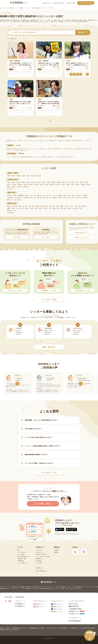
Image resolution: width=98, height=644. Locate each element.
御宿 (30, 206)
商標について (16, 630)
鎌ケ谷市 (31, 184)
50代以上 (86, 197)
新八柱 (18, 208)
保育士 (15, 195)
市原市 (86, 182)
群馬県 (18, 176)
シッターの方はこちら (87, 3)
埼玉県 (23, 176)
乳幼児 (65, 197)
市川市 (18, 182)
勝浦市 (81, 182)
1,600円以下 (10, 197)
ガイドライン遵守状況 (63, 628)
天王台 (32, 208)
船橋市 (23, 182)
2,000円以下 (18, 197)
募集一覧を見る (52, 347)
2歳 (38, 197)
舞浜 (58, 208)
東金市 (63, 182)
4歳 (44, 197)
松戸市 (39, 182)
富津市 (41, 184)
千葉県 (28, 176)
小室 (76, 206)
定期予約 (9, 195)
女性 (68, 195)
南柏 (65, 208)
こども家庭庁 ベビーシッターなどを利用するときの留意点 (82, 628)
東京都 (33, 176)
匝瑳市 (89, 184)
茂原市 (49, 182)
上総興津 (37, 206)
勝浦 (42, 206)
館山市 (28, 182)
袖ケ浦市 (58, 184)
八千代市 (14, 184)
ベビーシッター (43, 20)
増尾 (61, 208)
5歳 (47, 197)
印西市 (68, 184)
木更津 (62, 206)
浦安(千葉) (15, 206)
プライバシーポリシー (51, 628)
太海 (50, 208)
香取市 (9, 187)
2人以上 (73, 195)
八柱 (81, 208)
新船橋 (9, 208)
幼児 (69, 197)
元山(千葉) (75, 208)
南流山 (69, 208)
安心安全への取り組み (58, 3)
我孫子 (9, 206)
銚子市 (14, 182)
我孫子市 (20, 184)
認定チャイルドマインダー (44, 195)
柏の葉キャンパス (12, 211)
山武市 (14, 187)
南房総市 (83, 184)
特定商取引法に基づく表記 (6, 630)
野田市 (44, 182)
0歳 (32, 197)
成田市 (53, 182)
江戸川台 (25, 206)
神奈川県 (38, 176)
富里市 (78, 184)
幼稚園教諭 (21, 195)
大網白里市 (26, 187)
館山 (23, 208)
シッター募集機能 (59, 317)
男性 (65, 195)
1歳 (35, 197)
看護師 (61, 195)
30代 (77, 197)
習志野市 (72, 182)
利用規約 (8, 628)
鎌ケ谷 (46, 206)
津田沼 (27, 208)
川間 (57, 206)
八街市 (63, 184)
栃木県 (14, 176)
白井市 (73, 184)
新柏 (79, 206)
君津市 (37, 184)
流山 (36, 208)
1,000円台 (85, 195)
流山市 (9, 184)
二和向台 (46, 208)
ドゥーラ (55, 195)
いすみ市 (19, 187)
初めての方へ (47, 3)
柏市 (77, 182)
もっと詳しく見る (52, 473)
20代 (73, 197)
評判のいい (10, 200)
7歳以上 (55, 197)
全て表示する (10, 189)
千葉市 (9, 182)
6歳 (50, 197)
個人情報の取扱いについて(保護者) (37, 628)
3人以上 (79, 195)
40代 (81, 197)
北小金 (67, 206)
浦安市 (46, 184)
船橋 (54, 208)
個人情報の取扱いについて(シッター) (19, 628)
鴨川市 (26, 184)
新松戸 (14, 208)
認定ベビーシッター (30, 195)
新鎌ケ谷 (84, 206)
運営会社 (2, 628)
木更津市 (33, 182)
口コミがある (18, 200)
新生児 (60, 197)
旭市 (67, 182)
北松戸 (71, 206)
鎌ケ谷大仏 (52, 206)
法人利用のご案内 (71, 3)
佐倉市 (58, 182)
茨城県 (9, 176)
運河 (20, 206)
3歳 (41, 197)
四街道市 (52, 184)
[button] (40, 341)
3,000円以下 (26, 197)
